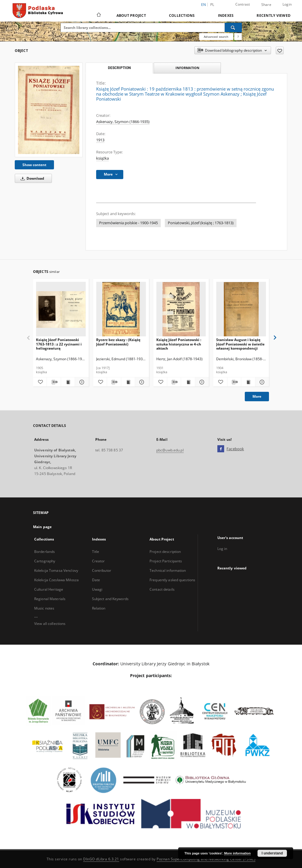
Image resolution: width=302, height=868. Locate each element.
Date (96, 580)
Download (31, 178)
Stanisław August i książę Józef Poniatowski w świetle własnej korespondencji (240, 344)
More (257, 396)
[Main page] (98, 15)
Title (96, 552)
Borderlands (45, 552)
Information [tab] (187, 68)
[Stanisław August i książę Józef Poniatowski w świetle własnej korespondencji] (241, 309)
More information (237, 853)
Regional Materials (50, 599)
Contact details (162, 589)
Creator (99, 561)
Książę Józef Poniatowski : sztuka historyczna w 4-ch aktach (179, 344)
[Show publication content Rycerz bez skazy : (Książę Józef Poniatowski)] (128, 382)
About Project (131, 15)
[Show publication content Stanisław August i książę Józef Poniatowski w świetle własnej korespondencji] (248, 382)
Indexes (226, 15)
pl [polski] (212, 5)
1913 (100, 140)
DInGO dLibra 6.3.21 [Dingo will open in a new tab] (101, 859)
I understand (272, 853)
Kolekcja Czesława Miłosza (56, 580)
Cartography (45, 561)
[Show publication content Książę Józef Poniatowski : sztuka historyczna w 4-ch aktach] (188, 382)
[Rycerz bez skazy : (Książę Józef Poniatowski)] (121, 309)
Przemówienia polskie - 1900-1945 (128, 223)
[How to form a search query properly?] (238, 37)
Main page (42, 527)
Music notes (44, 608)
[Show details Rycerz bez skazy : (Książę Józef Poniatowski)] (141, 382)
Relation (99, 608)
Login (287, 4)
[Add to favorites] (280, 50)
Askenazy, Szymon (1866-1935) (123, 122)
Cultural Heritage (49, 589)
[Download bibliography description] (54, 382)
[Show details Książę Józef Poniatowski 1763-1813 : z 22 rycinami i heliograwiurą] (81, 382)
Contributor (102, 570)
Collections (182, 15)
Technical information (168, 570)
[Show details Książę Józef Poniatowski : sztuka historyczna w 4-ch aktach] (201, 382)
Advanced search (216, 37)
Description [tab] (119, 68)
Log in (222, 549)
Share (266, 5)
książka (102, 158)
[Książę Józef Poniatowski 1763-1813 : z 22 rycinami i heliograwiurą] (61, 309)
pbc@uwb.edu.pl (170, 450)
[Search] (233, 27)
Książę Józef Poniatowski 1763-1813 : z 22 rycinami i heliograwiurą (59, 344)
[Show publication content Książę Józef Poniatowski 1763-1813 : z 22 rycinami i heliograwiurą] (68, 382)
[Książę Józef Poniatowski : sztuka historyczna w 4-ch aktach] (181, 309)
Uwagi (97, 589)
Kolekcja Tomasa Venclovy (56, 570)
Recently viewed (274, 15)
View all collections (50, 624)
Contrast (243, 4)
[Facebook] (221, 449)
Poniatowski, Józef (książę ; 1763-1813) (201, 223)
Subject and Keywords (110, 599)
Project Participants (166, 561)
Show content (34, 165)
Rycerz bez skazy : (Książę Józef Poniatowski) (118, 342)
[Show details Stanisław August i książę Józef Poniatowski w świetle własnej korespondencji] (261, 382)
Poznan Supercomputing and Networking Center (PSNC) (206, 859)
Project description (165, 552)
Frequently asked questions (172, 580)
